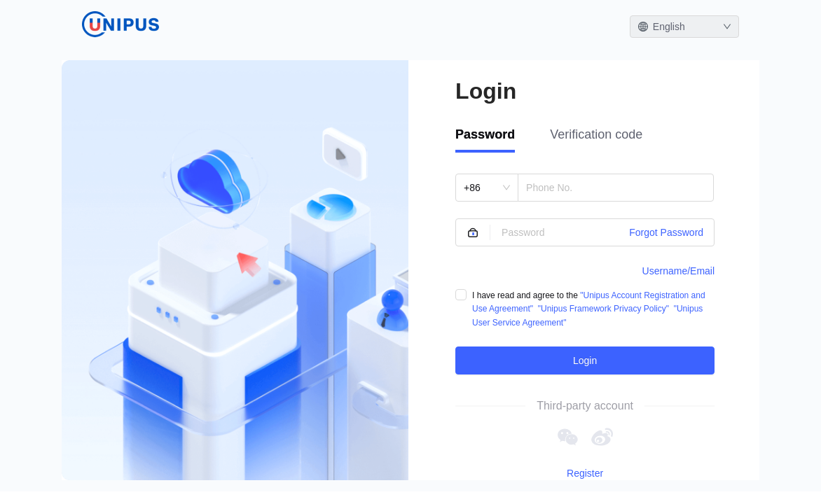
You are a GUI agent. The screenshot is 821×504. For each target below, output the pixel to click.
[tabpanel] (585, 274)
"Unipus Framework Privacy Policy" (603, 309)
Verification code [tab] (596, 134)
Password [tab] (485, 134)
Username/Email (678, 271)
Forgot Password (666, 232)
